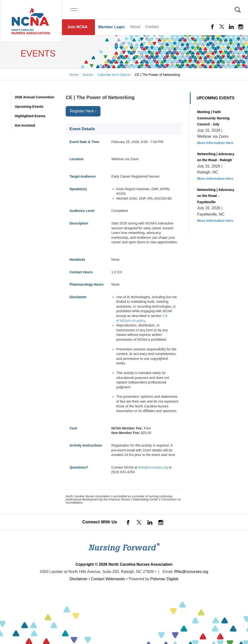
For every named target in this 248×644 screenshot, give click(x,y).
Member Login (111, 27)
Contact (152, 27)
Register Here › (83, 111)
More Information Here (215, 143)
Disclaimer (79, 579)
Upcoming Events (29, 107)
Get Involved (25, 125)
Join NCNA (77, 27)
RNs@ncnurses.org (153, 467)
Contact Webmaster (108, 579)
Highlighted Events (30, 116)
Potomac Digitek (165, 579)
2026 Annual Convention (35, 97)
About (135, 27)
